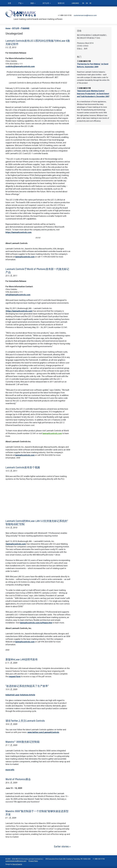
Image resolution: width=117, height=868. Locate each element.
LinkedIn (110, 15)
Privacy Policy (33, 861)
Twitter (100, 15)
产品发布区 (25, 28)
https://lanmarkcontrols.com (19, 232)
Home (8, 28)
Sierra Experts (17, 864)
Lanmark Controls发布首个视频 (23, 467)
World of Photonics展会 (18, 779)
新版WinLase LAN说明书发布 (22, 659)
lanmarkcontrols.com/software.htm (36, 623)
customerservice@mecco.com (85, 15)
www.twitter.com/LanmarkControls (43, 732)
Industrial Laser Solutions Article (20, 695)
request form (15, 676)
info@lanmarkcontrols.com (18, 295)
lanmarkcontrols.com (25, 257)
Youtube (107, 15)
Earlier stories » (62, 847)
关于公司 (16, 28)
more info (10, 770)
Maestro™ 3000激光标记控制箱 (23, 742)
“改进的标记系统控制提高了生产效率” (27, 686)
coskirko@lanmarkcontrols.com (20, 66)
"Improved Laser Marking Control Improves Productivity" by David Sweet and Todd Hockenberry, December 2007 (93, 94)
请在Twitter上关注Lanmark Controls (25, 721)
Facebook (104, 15)
